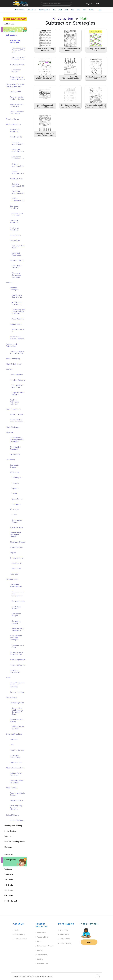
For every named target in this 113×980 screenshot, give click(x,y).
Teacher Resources (42, 925)
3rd (66, 10)
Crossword (63, 930)
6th (84, 10)
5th (78, 10)
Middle (92, 10)
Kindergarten (44, 10)
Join (89, 942)
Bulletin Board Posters (44, 946)
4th (72, 10)
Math (38, 941)
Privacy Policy (19, 934)
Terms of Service (20, 939)
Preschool (32, 10)
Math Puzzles (64, 939)
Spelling (39, 959)
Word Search (64, 934)
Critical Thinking (65, 943)
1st (54, 10)
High (100, 10)
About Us (18, 924)
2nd (60, 10)
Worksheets (19, 10)
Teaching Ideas (42, 937)
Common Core (42, 964)
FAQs (16, 930)
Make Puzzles (66, 924)
